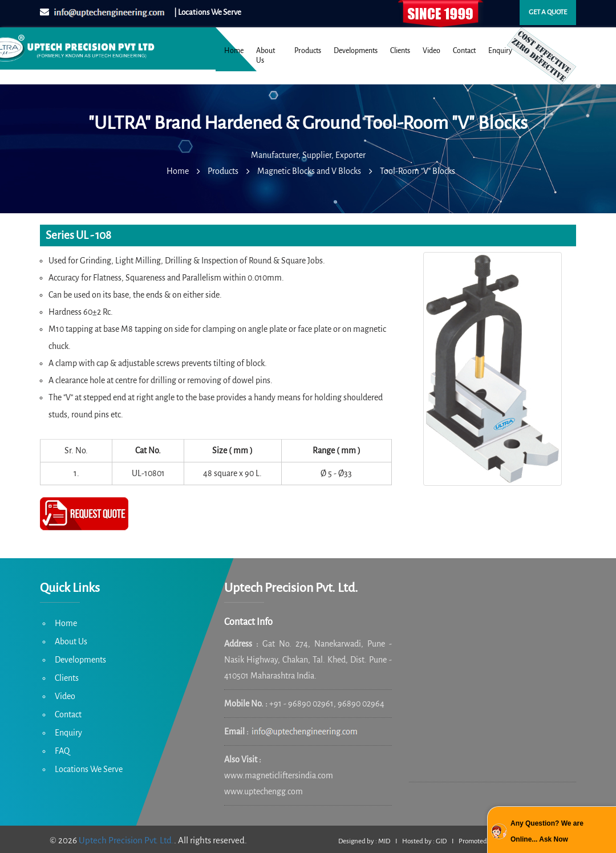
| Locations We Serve (208, 12)
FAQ (62, 751)
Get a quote (548, 12)
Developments (356, 51)
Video (431, 51)
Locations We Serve (89, 769)
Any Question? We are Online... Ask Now (547, 831)
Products (308, 51)
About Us (266, 56)
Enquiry (500, 51)
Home (234, 51)
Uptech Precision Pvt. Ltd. (126, 840)
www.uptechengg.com (264, 791)
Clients (400, 51)
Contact (464, 51)
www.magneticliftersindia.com (279, 775)
